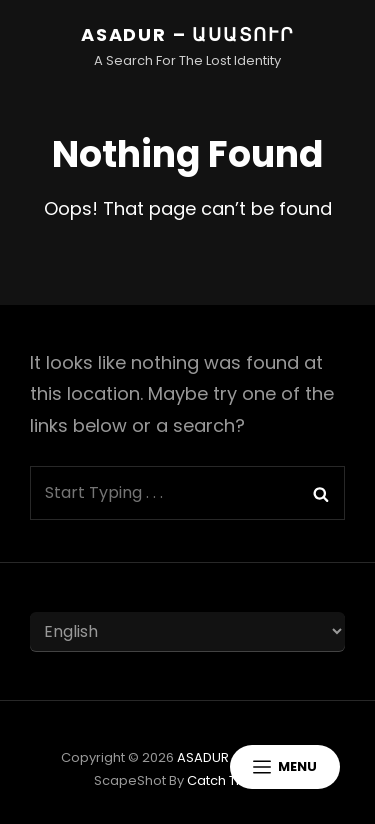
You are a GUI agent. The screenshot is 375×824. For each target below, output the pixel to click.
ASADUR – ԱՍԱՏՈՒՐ (187, 34)
